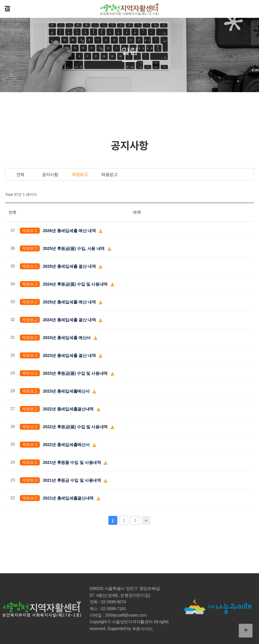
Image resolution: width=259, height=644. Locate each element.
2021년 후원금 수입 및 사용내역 (72, 480)
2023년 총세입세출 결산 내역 (70, 355)
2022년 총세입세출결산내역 (69, 409)
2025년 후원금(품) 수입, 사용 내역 (74, 248)
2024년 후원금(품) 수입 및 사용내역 (76, 284)
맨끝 (146, 520)
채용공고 (109, 174)
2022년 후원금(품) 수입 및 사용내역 (76, 426)
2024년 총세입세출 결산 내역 (70, 319)
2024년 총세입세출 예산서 (67, 337)
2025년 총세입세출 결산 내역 (70, 266)
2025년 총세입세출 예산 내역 (70, 302)
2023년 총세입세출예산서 (67, 391)
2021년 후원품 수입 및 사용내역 (72, 462)
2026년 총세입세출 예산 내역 (70, 230)
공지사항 (50, 174)
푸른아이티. (143, 629)
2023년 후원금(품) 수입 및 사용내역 (76, 373)
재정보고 (80, 174)
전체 (20, 174)
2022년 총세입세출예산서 (67, 444)
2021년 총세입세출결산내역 (69, 498)
